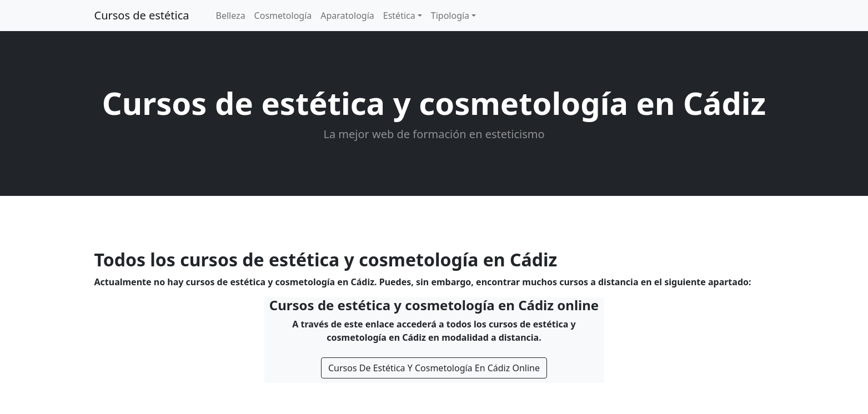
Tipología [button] (450, 16)
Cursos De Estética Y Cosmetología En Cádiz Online (434, 368)
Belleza (231, 16)
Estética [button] (399, 16)
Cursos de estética (142, 15)
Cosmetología (283, 16)
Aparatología (347, 16)
